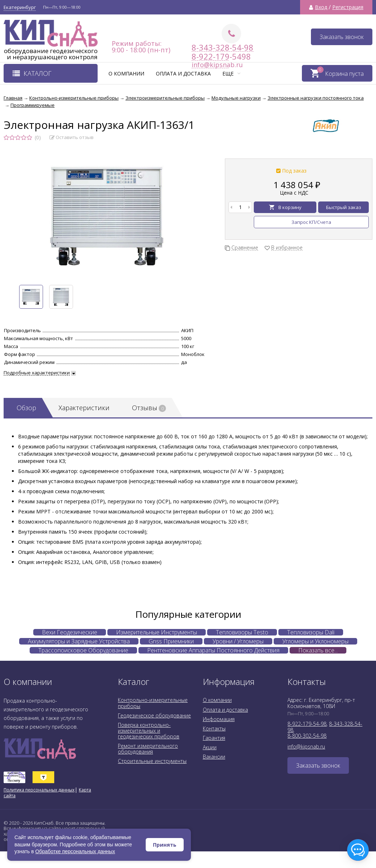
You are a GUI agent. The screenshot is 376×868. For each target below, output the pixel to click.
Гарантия (214, 738)
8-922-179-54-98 (307, 724)
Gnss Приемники (171, 641)
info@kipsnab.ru (306, 747)
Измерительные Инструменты (157, 632)
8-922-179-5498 (210, 57)
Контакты (214, 728)
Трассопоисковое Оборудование (83, 650)
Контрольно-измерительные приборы (153, 703)
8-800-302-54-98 (307, 736)
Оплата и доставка (183, 73)
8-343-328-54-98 (223, 47)
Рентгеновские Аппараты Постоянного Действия (213, 650)
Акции (210, 747)
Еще (231, 73)
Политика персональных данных (39, 790)
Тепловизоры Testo (242, 632)
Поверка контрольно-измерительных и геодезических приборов (149, 731)
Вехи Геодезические (70, 632)
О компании (126, 73)
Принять (165, 845)
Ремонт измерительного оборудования (148, 749)
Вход (321, 7)
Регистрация (348, 7)
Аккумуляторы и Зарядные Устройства (79, 641)
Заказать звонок (342, 37)
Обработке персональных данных (75, 851)
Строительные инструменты (152, 761)
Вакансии (214, 757)
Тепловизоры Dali (311, 632)
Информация (219, 719)
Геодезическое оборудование (154, 715)
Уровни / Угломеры (238, 641)
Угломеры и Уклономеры (315, 641)
